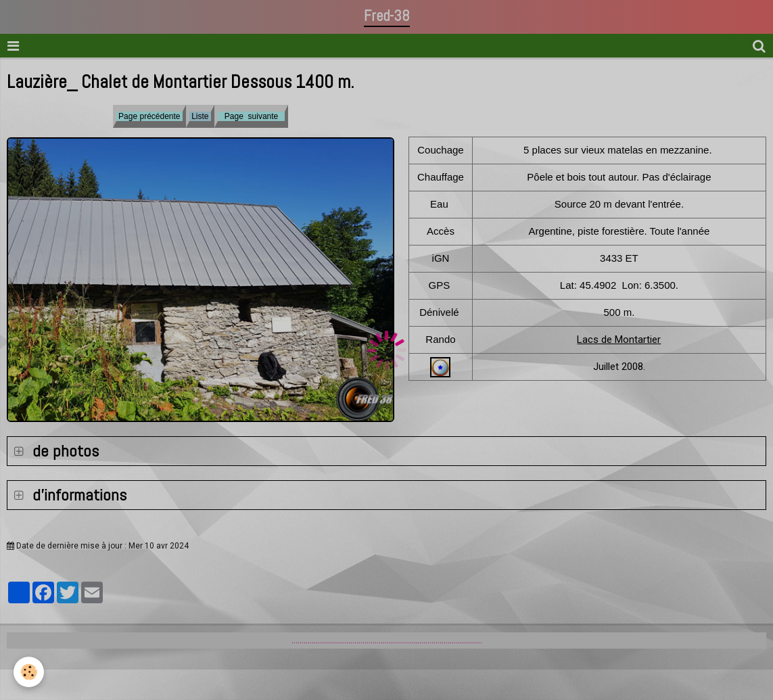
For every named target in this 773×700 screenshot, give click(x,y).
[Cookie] (29, 672)
